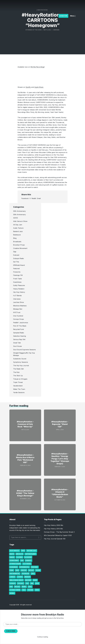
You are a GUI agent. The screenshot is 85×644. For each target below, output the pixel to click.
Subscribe (11, 631)
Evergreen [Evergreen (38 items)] (14, 567)
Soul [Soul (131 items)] (30, 587)
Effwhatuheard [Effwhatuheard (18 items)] (15, 564)
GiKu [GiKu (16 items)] (17, 570)
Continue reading (43, 637)
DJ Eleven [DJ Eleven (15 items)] (28, 557)
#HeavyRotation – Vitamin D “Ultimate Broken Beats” (60, 493)
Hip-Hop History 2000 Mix (54, 525)
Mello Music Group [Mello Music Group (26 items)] (16, 580)
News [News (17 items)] (35, 580)
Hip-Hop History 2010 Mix (53, 529)
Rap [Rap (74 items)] (11, 587)
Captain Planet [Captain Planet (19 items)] (31, 554)
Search (39, 537)
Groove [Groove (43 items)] (24, 570)
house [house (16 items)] (38, 570)
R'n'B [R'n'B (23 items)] (37, 583)
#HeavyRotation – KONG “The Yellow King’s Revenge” (25, 493)
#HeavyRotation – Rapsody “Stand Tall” (60, 424)
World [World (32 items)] (12, 593)
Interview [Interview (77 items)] (25, 574)
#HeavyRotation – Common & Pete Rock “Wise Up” (25, 424)
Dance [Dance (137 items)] (12, 557)
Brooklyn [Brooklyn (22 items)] (20, 554)
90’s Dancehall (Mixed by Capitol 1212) (58, 535)
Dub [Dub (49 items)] (22, 560)
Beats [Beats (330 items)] (12, 554)
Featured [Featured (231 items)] (35, 567)
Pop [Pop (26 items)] (27, 583)
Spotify (28, 87)
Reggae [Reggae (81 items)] (17, 587)
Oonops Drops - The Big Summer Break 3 (59, 532)
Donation (63, 16)
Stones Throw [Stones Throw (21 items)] (15, 590)
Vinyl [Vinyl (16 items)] (37, 590)
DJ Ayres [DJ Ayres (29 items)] (19, 557)
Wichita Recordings (37, 67)
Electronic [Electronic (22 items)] (27, 564)
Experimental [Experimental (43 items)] (24, 567)
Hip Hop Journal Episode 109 (55, 539)
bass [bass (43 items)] (23, 551)
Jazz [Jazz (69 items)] (33, 574)
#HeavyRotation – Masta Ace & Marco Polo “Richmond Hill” (25, 459)
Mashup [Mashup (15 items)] (27, 577)
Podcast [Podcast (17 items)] (21, 583)
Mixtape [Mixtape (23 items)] (28, 580)
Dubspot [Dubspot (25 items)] (28, 560)
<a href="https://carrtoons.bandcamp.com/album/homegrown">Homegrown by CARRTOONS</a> (43, 77)
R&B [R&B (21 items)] (32, 583)
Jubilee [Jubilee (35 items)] (12, 577)
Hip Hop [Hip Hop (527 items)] (31, 570)
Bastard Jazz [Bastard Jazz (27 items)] (32, 551)
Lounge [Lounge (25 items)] (20, 577)
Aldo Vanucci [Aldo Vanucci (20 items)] (15, 551)
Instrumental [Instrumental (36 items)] (15, 574)
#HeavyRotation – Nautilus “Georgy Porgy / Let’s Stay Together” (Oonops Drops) (60, 459)
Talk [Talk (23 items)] (24, 590)
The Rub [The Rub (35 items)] (30, 590)
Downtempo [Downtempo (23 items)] (14, 560)
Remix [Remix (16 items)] (24, 587)
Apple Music (39, 87)
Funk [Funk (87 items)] (12, 570)
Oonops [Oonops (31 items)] (13, 583)
